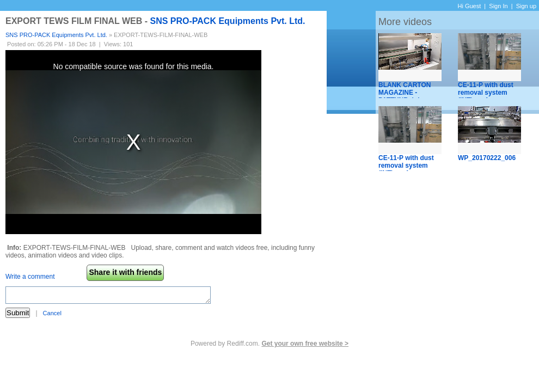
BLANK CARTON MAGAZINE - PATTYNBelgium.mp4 (412, 93)
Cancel (52, 313)
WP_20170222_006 (487, 158)
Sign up (526, 6)
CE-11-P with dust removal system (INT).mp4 (486, 93)
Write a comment (30, 277)
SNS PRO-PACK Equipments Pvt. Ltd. (227, 21)
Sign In (498, 6)
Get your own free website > (305, 344)
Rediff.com (243, 344)
